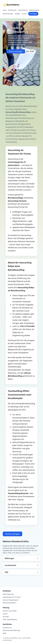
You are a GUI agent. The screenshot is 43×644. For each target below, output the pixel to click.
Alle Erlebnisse (8, 594)
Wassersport (34, 10)
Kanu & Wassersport (11, 600)
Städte (17, 14)
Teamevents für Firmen (12, 597)
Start (5, 10)
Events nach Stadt (10, 611)
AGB (4, 633)
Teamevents (23, 10)
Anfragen (33, 14)
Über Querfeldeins (10, 620)
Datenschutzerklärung (11, 630)
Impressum (7, 628)
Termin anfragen (16, 51)
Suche (24, 14)
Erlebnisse (12, 10)
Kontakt (6, 617)
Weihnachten (8, 14)
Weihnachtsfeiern (10, 603)
